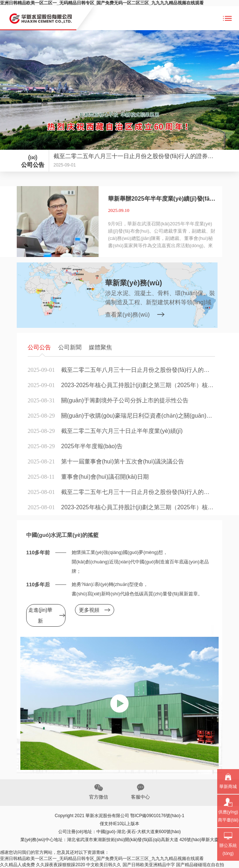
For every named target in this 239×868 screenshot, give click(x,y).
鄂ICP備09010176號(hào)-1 (157, 816)
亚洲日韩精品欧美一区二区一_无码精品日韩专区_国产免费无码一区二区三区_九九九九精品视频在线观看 (102, 3)
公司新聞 (70, 347)
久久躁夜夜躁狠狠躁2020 (61, 865)
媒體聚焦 (100, 347)
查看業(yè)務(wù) (128, 315)
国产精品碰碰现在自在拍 (200, 865)
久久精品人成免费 (17, 865)
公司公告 (39, 347)
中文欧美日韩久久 (104, 865)
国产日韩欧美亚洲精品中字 (149, 865)
